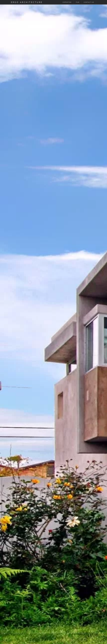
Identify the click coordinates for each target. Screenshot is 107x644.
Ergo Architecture (27, 2)
